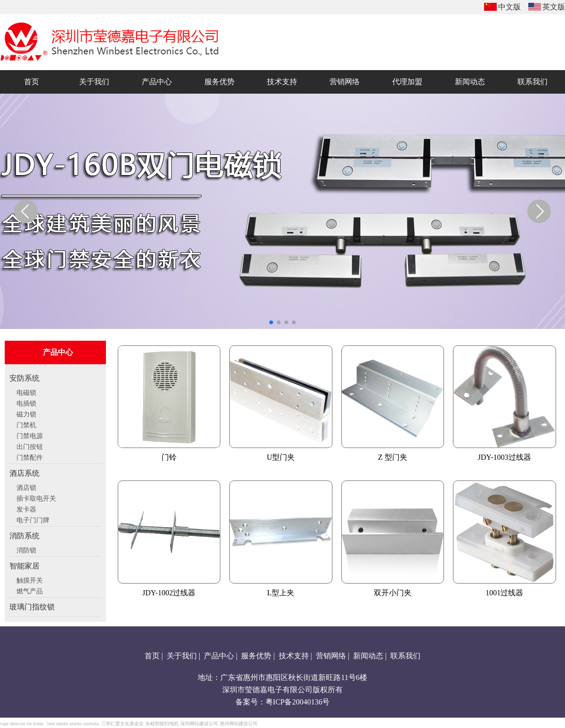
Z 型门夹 (393, 457)
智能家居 (24, 566)
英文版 (554, 7)
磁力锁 (26, 413)
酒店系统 (24, 473)
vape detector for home (22, 724)
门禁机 (26, 424)
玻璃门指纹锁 (32, 607)
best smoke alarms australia (73, 724)
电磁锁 (26, 392)
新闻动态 (368, 656)
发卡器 (26, 508)
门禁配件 (30, 456)
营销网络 (331, 656)
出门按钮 (30, 446)
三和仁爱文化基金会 (122, 724)
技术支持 (294, 656)
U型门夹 (281, 457)
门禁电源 (30, 435)
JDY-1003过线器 (504, 457)
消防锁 (26, 549)
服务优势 (256, 656)
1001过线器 (504, 593)
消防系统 (24, 536)
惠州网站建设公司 (239, 724)
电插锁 (26, 402)
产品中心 (219, 656)
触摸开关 (30, 579)
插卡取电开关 (36, 497)
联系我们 (405, 656)
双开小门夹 (393, 593)
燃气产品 (30, 590)
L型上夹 (281, 593)
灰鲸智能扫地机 (162, 724)
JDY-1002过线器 (169, 593)
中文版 (509, 7)
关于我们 (182, 656)
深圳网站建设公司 (199, 724)
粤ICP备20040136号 (298, 702)
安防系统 (24, 378)
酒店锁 (26, 487)
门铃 (169, 457)
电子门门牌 (33, 519)
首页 (152, 656)
